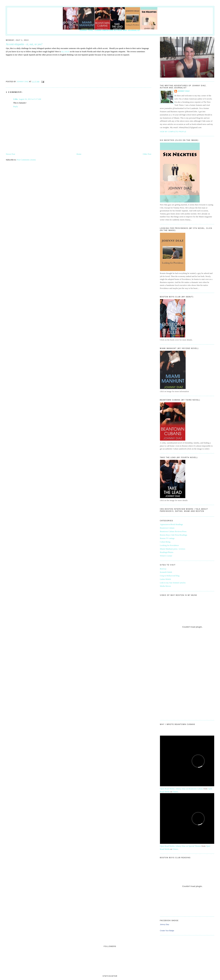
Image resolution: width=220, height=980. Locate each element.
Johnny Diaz (184, 91)
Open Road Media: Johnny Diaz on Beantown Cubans (182, 789)
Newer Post (10, 154)
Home (79, 154)
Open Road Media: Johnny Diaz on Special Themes (181, 846)
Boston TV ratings (167, 538)
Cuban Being (165, 542)
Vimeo (175, 792)
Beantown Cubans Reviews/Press (173, 531)
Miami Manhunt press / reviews (173, 549)
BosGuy (163, 569)
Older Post (147, 154)
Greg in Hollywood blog (170, 576)
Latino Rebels (166, 579)
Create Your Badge (167, 931)
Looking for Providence (169, 545)
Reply (16, 106)
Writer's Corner (166, 556)
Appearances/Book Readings (171, 524)
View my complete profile (173, 132)
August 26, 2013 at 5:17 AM (30, 99)
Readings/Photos (167, 552)
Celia (15, 99)
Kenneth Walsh (166, 572)
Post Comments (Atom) (26, 160)
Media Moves (165, 586)
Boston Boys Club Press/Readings (174, 535)
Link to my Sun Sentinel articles (173, 583)
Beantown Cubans (167, 528)
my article (65, 51)
